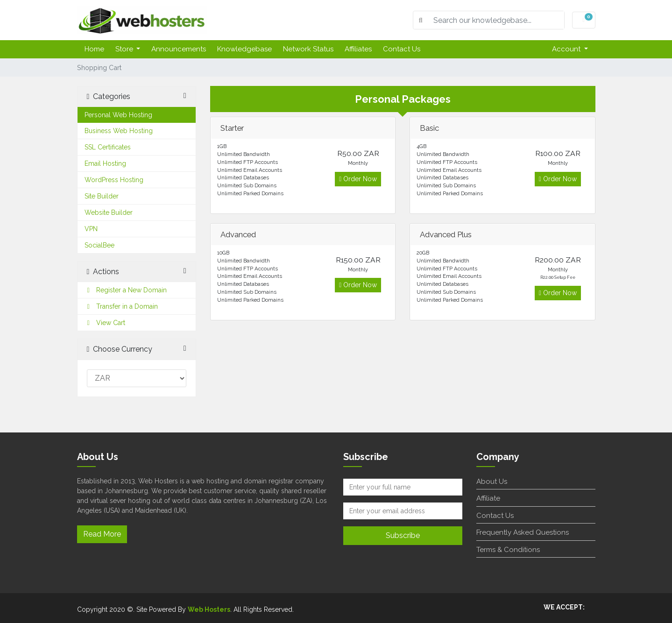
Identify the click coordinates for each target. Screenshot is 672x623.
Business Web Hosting (119, 131)
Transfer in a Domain (121, 306)
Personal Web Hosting (118, 115)
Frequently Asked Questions (523, 532)
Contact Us (402, 49)
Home (94, 49)
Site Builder (102, 196)
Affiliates (358, 49)
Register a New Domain (126, 290)
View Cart (105, 323)
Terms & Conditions (508, 550)
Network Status (308, 49)
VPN (91, 229)
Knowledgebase (244, 49)
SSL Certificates (108, 147)
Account (567, 49)
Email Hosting (105, 163)
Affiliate (488, 498)
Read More (102, 534)
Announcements (179, 49)
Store (125, 49)
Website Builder (109, 212)
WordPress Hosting (114, 180)
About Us (492, 481)
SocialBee (99, 245)
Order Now (358, 179)
